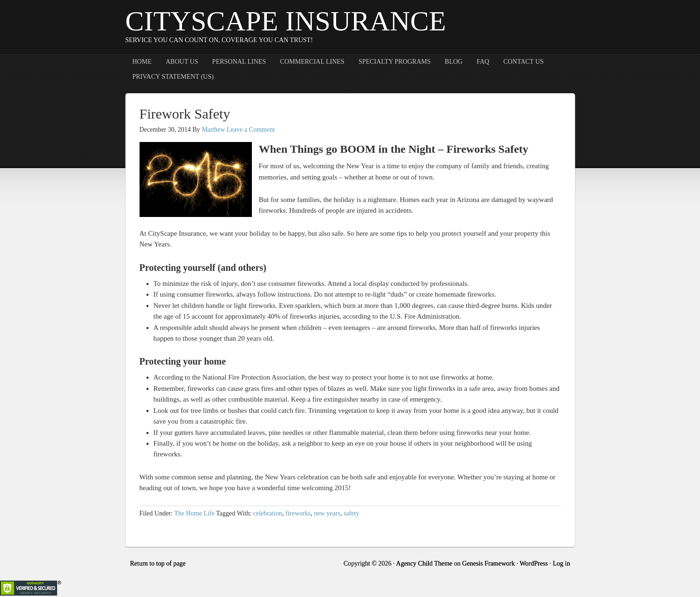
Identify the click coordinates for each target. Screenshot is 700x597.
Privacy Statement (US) (173, 77)
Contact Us (523, 62)
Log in (562, 563)
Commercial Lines (312, 62)
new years (327, 513)
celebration (268, 513)
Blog (454, 62)
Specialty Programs (395, 62)
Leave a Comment (251, 130)
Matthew (214, 130)
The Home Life (194, 513)
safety (351, 513)
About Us (182, 62)
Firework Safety (185, 114)
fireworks (298, 513)
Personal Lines (239, 62)
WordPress (534, 563)
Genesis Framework (488, 563)
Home (142, 62)
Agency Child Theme (424, 563)
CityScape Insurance (286, 21)
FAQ (483, 62)
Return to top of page (158, 563)
